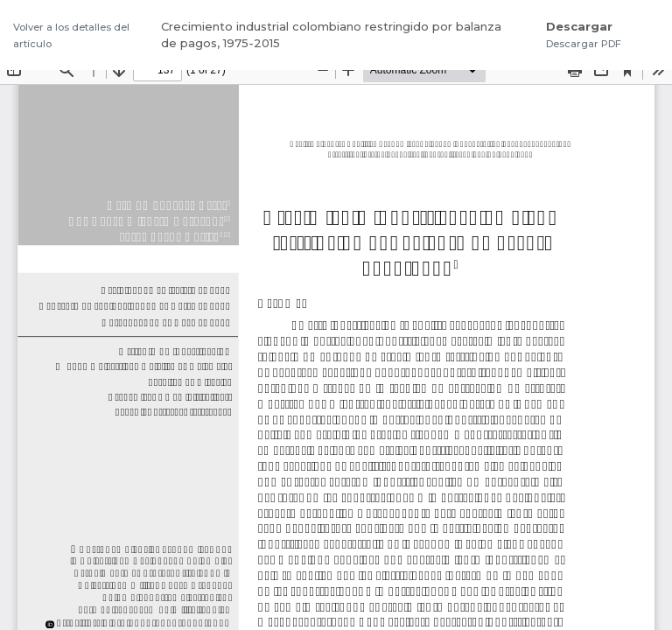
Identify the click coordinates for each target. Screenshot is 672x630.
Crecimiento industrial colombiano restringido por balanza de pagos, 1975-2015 (331, 35)
